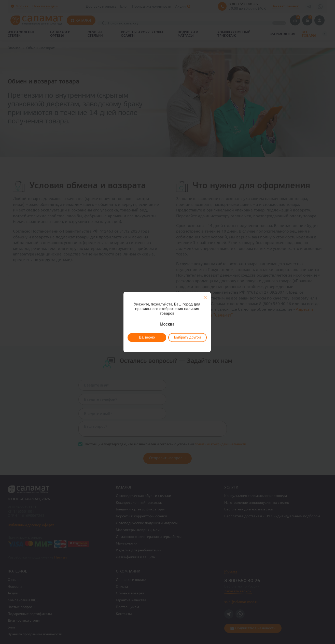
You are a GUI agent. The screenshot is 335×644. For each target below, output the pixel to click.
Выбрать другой (187, 337)
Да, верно (147, 337)
